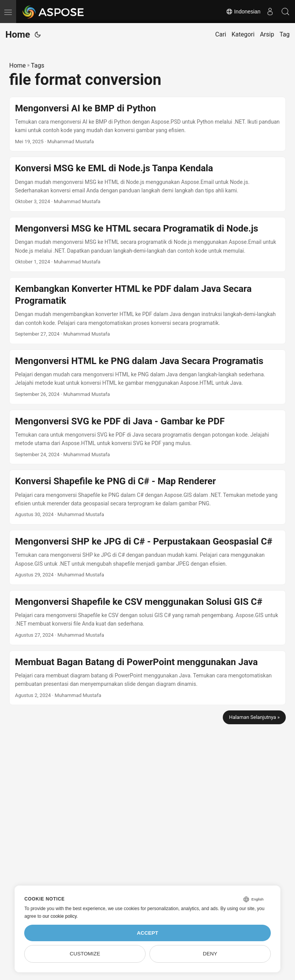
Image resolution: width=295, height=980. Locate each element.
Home (18, 35)
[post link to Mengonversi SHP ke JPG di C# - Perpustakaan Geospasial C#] (147, 557)
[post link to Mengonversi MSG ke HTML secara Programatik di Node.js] (147, 244)
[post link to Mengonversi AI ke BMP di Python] (147, 124)
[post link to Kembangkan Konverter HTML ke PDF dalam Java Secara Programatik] (147, 311)
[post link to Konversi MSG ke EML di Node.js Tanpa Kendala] (147, 184)
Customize (85, 954)
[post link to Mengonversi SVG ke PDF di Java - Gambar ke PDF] (147, 437)
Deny (210, 954)
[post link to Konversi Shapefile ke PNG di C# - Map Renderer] (147, 497)
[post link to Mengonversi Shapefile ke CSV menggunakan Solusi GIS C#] (147, 618)
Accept (147, 933)
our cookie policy (60, 916)
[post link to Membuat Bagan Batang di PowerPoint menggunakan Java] (147, 678)
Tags (38, 65)
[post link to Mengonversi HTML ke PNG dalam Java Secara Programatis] (147, 377)
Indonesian (243, 12)
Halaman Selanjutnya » (254, 717)
